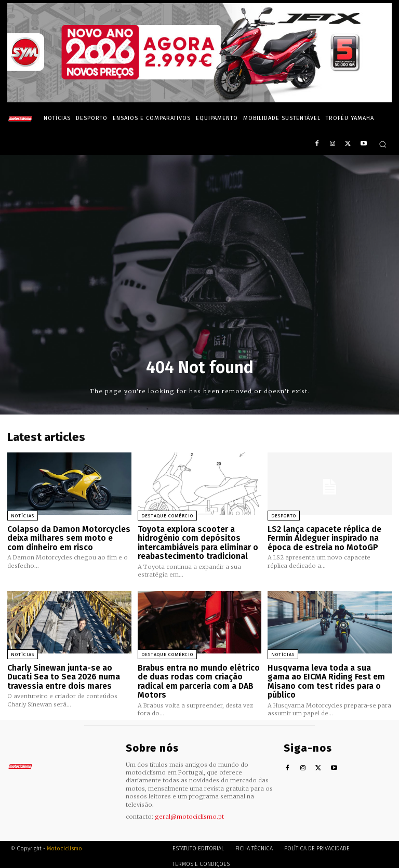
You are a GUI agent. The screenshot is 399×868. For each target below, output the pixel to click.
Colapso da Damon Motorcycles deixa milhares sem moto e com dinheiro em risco (67, 537)
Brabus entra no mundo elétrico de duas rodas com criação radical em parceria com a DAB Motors (198, 678)
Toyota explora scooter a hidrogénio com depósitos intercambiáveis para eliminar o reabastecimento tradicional (197, 542)
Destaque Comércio (167, 516)
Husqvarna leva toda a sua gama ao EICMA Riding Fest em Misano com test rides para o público (329, 674)
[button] (383, 144)
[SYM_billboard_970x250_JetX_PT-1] (199, 100)
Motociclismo (64, 844)
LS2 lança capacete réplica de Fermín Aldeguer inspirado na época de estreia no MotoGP (324, 537)
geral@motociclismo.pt (189, 812)
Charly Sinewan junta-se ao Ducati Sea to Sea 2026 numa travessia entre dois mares (62, 674)
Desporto (284, 516)
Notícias (23, 516)
